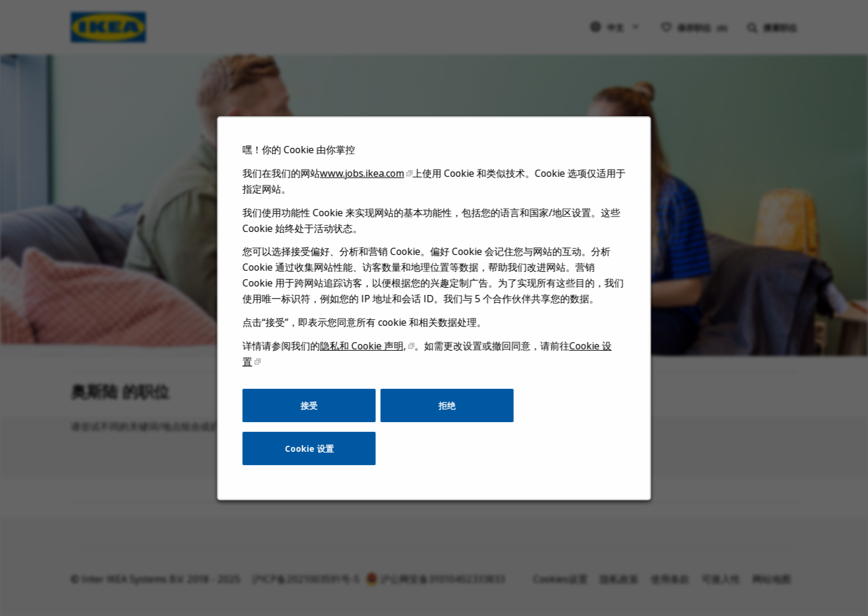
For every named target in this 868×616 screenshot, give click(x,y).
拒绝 (446, 417)
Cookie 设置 (314, 459)
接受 (314, 417)
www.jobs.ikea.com (365, 195)
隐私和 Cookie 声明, (366, 360)
